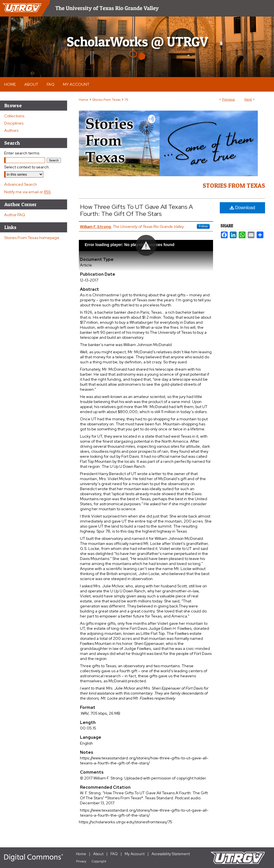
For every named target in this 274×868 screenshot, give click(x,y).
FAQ (114, 854)
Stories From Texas (106, 100)
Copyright (99, 861)
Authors (11, 130)
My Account (135, 854)
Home (84, 100)
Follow (203, 226)
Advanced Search (21, 184)
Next (248, 99)
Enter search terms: (22, 153)
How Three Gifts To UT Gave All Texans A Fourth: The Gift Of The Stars (136, 210)
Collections (14, 116)
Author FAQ (15, 215)
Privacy (81, 861)
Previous (228, 99)
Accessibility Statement (171, 854)
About (98, 854)
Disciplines (14, 123)
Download (243, 208)
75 (126, 100)
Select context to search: (27, 167)
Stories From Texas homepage (32, 238)
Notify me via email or (27, 192)
